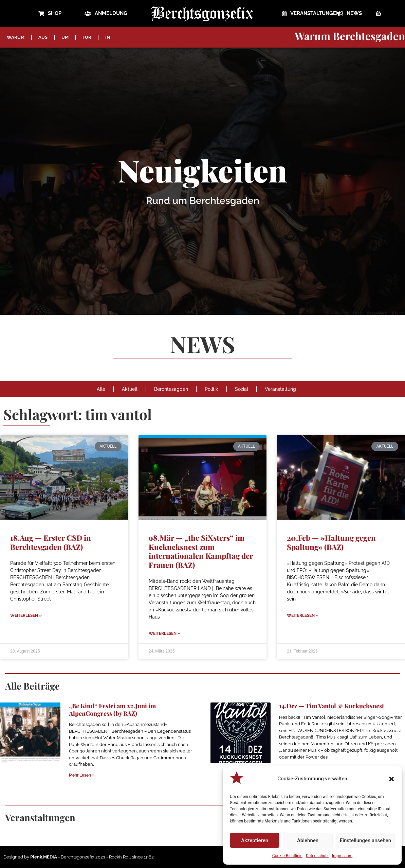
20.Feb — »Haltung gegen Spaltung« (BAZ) (331, 542)
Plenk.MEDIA (44, 857)
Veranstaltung (280, 389)
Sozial (242, 389)
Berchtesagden (171, 389)
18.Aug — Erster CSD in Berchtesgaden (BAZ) (51, 542)
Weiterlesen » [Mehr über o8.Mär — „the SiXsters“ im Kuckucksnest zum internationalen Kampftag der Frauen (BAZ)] (164, 633)
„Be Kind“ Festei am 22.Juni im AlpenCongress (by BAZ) (112, 710)
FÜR (87, 37)
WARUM (16, 37)
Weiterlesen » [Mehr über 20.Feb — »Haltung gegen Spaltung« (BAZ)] (303, 615)
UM (65, 37)
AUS (43, 37)
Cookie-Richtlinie (287, 856)
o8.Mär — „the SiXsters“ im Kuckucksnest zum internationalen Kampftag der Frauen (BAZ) (201, 551)
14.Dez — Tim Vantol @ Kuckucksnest (332, 706)
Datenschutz (317, 856)
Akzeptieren (255, 840)
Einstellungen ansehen (365, 840)
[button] (391, 779)
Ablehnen (308, 840)
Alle (101, 389)
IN (108, 37)
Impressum (342, 856)
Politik (211, 389)
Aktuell (130, 389)
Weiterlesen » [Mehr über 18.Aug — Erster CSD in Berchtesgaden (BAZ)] (26, 615)
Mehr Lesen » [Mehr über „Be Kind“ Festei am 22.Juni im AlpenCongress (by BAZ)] (82, 775)
